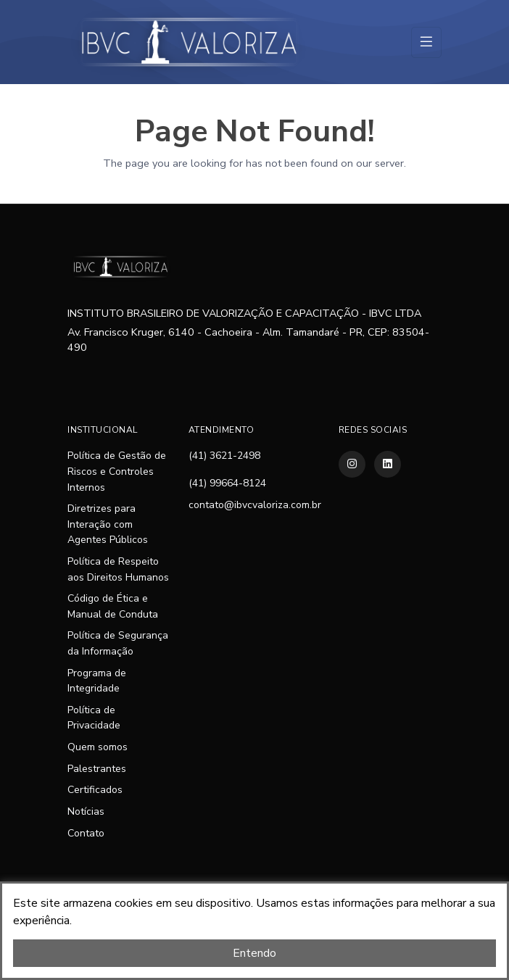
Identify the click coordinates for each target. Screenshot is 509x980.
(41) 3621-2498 (224, 456)
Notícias (86, 811)
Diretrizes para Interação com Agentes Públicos (108, 524)
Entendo (255, 953)
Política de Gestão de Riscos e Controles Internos (117, 471)
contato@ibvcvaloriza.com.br (255, 505)
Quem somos (98, 747)
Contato (86, 833)
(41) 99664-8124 (227, 483)
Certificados (95, 790)
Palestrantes (97, 769)
